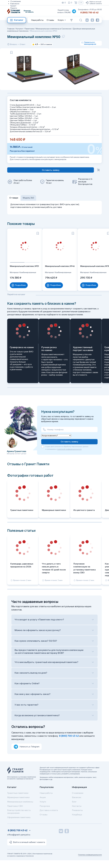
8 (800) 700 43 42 (89, 13)
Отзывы (14, 12)
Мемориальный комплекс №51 (22, 275)
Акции (43, 805)
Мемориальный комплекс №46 (54, 275)
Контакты (77, 814)
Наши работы (37, 20)
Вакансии (76, 805)
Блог (74, 809)
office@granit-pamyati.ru (19, 843)
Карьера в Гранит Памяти (15, 6)
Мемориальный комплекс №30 (85, 275)
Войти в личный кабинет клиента (94, 3)
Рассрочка (45, 814)
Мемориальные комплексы (20, 809)
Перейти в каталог (16, 302)
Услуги (43, 809)
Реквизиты (15, 10)
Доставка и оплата (49, 818)
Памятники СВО (15, 814)
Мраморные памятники (18, 805)
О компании (16, 1)
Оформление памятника (19, 825)
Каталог (17, 20)
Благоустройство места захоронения (19, 819)
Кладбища (77, 822)
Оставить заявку (69, 450)
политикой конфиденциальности (69, 457)
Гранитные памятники (18, 801)
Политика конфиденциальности (90, 863)
